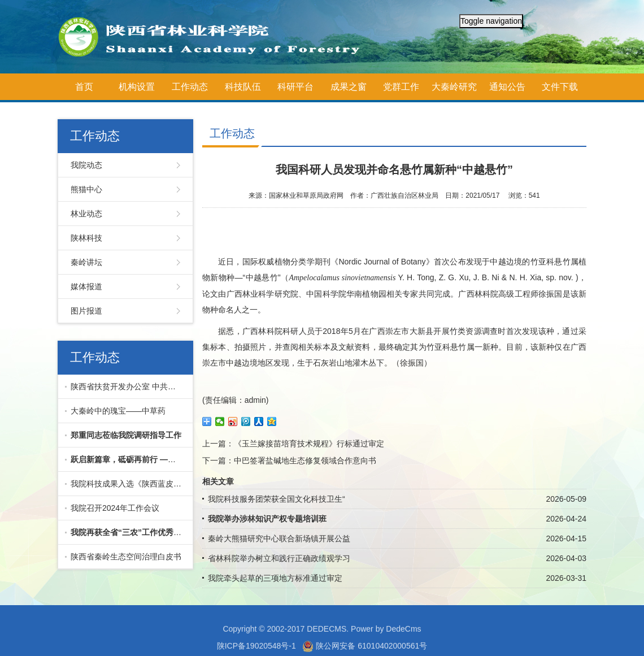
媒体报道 (86, 286)
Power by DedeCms (386, 638)
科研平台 (295, 87)
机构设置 (137, 87)
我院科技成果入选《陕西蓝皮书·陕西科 (129, 484)
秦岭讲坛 (86, 262)
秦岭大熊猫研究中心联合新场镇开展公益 (279, 538)
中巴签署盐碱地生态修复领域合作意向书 (305, 460)
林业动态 (86, 214)
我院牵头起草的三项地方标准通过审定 (275, 578)
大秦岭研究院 (454, 91)
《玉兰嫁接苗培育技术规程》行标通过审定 (309, 444)
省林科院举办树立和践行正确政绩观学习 (279, 558)
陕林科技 (86, 238)
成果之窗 (349, 87)
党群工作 (401, 87)
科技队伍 (243, 87)
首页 (84, 87)
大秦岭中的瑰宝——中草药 (118, 411)
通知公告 (507, 87)
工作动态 (190, 87)
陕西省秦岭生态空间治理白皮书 (126, 557)
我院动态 (86, 165)
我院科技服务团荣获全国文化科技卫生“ (277, 499)
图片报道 (86, 311)
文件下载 (560, 87)
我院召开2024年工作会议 (115, 508)
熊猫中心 (86, 189)
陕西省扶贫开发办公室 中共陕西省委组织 (129, 386)
